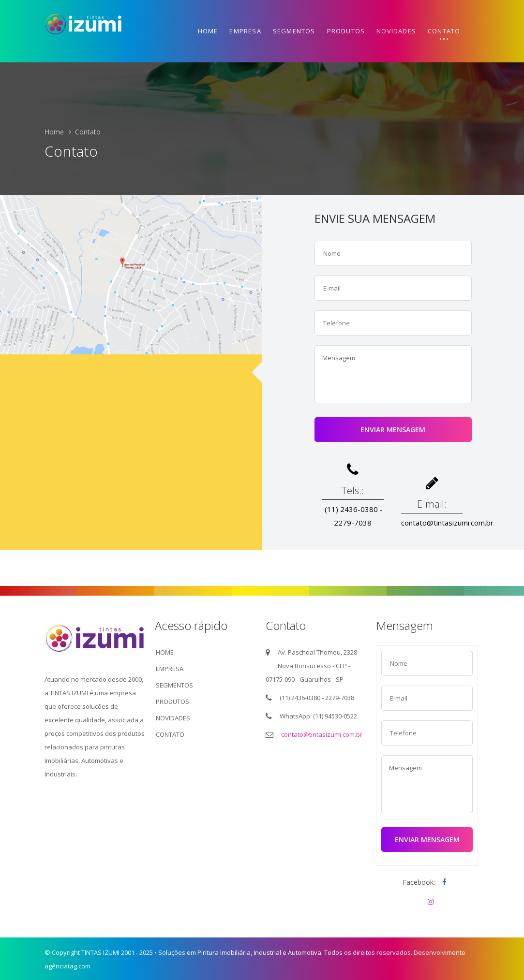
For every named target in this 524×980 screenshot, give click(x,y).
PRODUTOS (172, 702)
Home (208, 31)
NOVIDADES (173, 718)
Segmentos (294, 31)
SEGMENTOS (174, 685)
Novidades (396, 31)
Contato (444, 31)
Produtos (346, 31)
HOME (165, 652)
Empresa (245, 31)
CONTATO (170, 734)
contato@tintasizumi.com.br (322, 734)
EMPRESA (170, 669)
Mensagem (393, 374)
